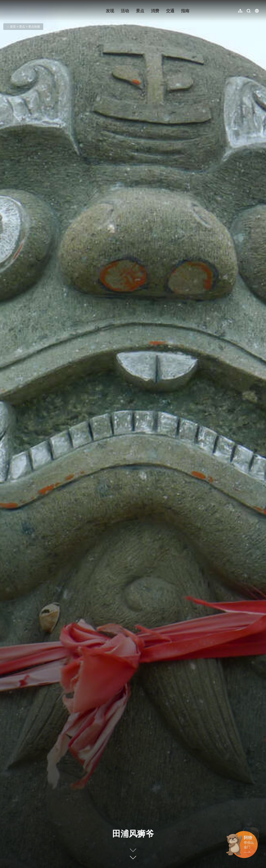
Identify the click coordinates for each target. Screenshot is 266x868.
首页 (13, 27)
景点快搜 (34, 27)
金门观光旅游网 (32, 11)
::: (6, 2)
